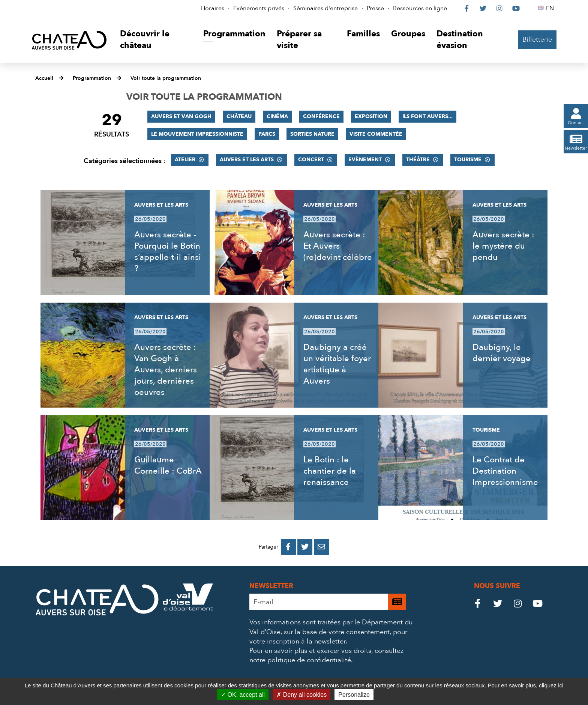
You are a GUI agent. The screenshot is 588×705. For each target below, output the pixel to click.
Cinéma (277, 116)
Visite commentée (376, 134)
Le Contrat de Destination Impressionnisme (505, 471)
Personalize (354, 695)
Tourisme (468, 160)
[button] (156, 40)
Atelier (185, 160)
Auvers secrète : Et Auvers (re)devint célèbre (338, 246)
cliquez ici (551, 685)
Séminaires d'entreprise (325, 8)
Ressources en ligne (420, 8)
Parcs (267, 134)
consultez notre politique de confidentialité (326, 655)
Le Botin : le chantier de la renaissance (330, 471)
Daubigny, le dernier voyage (502, 353)
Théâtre (418, 160)
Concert (311, 160)
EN (551, 8)
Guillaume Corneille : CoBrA (168, 465)
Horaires (213, 8)
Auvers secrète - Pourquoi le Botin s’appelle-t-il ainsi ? (168, 252)
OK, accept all (243, 695)
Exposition (371, 116)
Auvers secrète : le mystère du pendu (503, 246)
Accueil (44, 78)
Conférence (321, 116)
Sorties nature (312, 134)
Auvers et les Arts (247, 160)
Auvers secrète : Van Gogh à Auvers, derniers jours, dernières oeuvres (166, 370)
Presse (375, 8)
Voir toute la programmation (166, 78)
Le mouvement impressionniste (197, 134)
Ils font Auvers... (427, 116)
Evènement (365, 160)
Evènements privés (259, 8)
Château (239, 116)
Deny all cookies (301, 695)
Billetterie (537, 40)
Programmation (92, 78)
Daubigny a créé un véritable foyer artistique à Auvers (337, 364)
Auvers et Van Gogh (181, 116)
